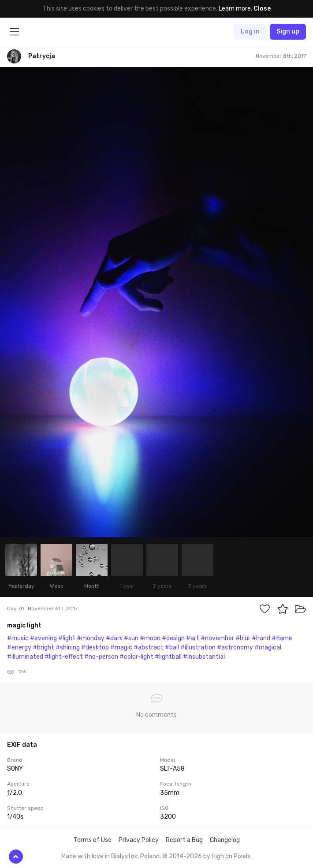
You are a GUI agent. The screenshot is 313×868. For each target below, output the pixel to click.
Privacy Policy (139, 840)
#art (193, 638)
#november (217, 638)
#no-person (101, 657)
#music (18, 638)
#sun (131, 638)
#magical (268, 647)
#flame (282, 638)
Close (262, 9)
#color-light (136, 657)
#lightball (168, 657)
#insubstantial (204, 657)
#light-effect (64, 657)
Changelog (225, 840)
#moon (150, 638)
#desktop (95, 647)
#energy (19, 647)
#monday (91, 638)
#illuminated (25, 657)
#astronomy (235, 647)
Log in (250, 32)
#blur (243, 638)
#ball (172, 647)
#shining (68, 647)
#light (67, 638)
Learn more (235, 9)
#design (173, 638)
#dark (114, 638)
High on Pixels (231, 856)
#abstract (149, 647)
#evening (43, 638)
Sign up (288, 32)
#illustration (198, 647)
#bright (43, 647)
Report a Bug (184, 840)
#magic (121, 647)
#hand (261, 638)
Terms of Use (93, 840)
